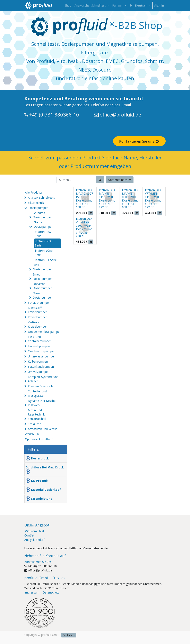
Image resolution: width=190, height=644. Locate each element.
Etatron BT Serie (46, 260)
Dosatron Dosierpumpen (43, 286)
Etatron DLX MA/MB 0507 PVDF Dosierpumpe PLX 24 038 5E (130, 199)
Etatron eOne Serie (44, 253)
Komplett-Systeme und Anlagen (43, 379)
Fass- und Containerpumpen (40, 339)
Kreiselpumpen (38, 317)
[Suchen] (100, 180)
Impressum (32, 592)
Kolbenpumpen (38, 361)
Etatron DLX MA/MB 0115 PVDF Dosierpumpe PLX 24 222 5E (107, 199)
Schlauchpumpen (39, 303)
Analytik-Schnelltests (41, 198)
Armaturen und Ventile (43, 429)
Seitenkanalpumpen (41, 367)
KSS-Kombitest (34, 531)
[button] (131, 5)
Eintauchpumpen (39, 346)
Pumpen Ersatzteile (41, 386)
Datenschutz (51, 592)
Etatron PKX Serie (43, 234)
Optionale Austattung (39, 439)
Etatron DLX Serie (43, 243)
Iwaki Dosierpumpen (43, 267)
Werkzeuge (32, 434)
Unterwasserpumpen (42, 356)
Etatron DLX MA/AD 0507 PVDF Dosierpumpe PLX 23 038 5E (84, 199)
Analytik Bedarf (34, 540)
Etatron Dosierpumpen (43, 224)
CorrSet (29, 535)
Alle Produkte (34, 192)
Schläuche (34, 424)
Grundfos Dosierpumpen (43, 215)
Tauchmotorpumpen (42, 351)
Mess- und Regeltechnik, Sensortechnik (37, 414)
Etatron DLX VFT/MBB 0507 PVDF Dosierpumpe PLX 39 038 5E (84, 227)
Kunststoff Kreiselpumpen (38, 310)
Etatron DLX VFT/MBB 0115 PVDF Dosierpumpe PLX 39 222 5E (153, 199)
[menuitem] (68, 5)
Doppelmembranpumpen (45, 332)
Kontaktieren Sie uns (139, 141)
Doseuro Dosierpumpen (43, 295)
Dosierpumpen (38, 208)
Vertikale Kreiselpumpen (38, 324)
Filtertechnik (36, 203)
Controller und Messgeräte (37, 393)
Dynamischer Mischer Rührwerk (42, 403)
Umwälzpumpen (39, 372)
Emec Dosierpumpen (43, 277)
